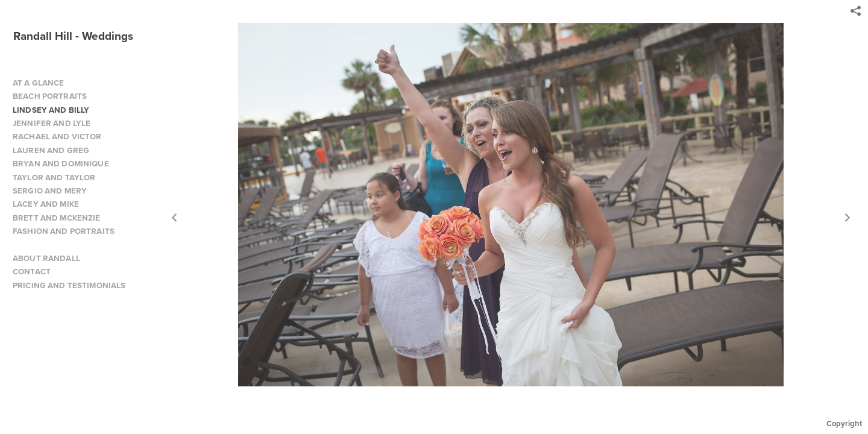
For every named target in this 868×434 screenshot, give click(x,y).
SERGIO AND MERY (50, 191)
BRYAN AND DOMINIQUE (61, 164)
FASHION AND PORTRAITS (64, 231)
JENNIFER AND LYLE (52, 123)
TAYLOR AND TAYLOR (54, 178)
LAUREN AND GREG (51, 150)
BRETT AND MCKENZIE (57, 218)
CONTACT (32, 272)
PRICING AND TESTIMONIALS (69, 285)
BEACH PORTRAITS (50, 96)
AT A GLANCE (39, 83)
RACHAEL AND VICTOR (57, 137)
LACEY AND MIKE (46, 204)
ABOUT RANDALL (46, 258)
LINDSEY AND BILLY (51, 110)
